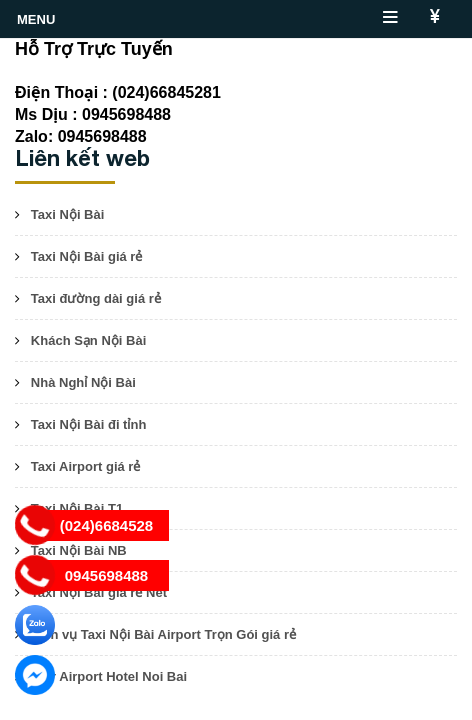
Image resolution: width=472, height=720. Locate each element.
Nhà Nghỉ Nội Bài (83, 382)
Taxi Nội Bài (68, 214)
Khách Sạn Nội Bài (88, 340)
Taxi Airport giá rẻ (86, 466)
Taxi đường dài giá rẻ (96, 298)
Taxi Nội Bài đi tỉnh (89, 424)
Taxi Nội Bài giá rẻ (87, 256)
